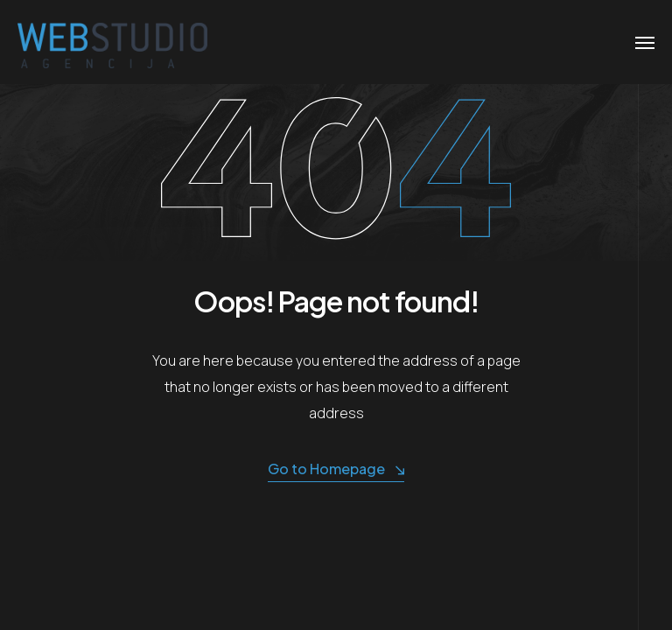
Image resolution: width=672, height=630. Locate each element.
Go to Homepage (336, 469)
